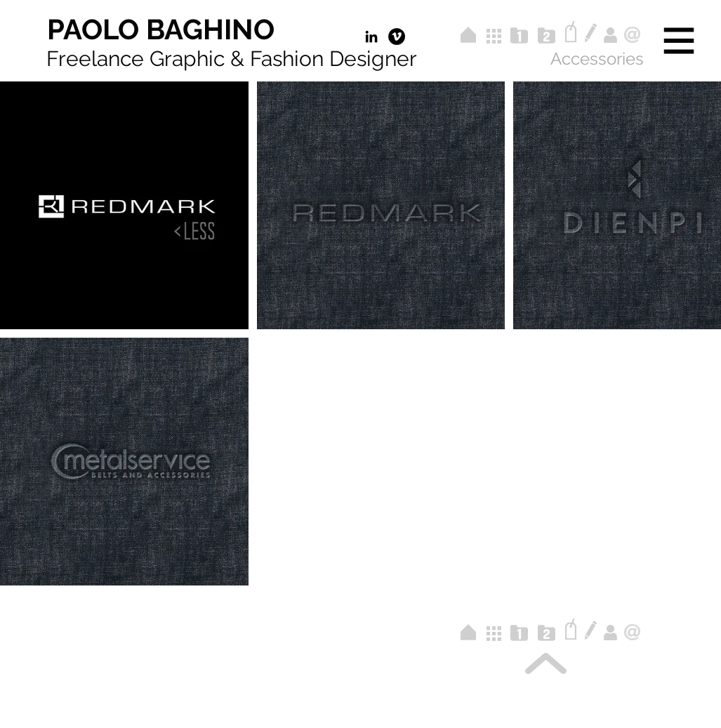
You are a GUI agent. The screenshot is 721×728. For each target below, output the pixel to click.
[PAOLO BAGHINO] (161, 29)
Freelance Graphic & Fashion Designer (232, 59)
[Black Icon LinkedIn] (371, 37)
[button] (679, 41)
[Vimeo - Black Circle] (397, 37)
